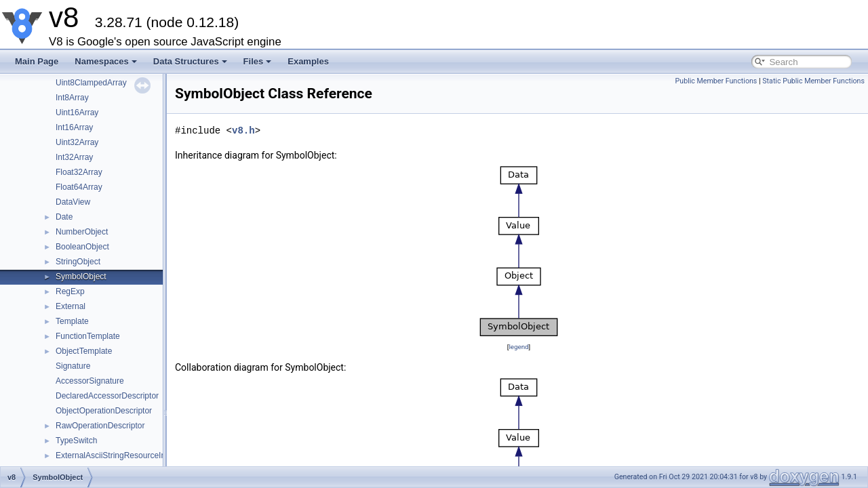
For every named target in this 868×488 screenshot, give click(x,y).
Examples (308, 61)
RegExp (70, 291)
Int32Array (74, 157)
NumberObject (82, 232)
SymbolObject (81, 277)
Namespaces (106, 61)
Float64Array (79, 187)
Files (258, 61)
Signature (73, 366)
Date (64, 217)
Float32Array (79, 172)
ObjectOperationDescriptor (104, 411)
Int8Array (72, 98)
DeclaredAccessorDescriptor (107, 396)
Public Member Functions (716, 81)
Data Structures (190, 61)
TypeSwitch (76, 441)
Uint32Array (77, 142)
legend (518, 347)
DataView (73, 202)
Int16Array (74, 127)
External (71, 306)
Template (72, 321)
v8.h (243, 130)
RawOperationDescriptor (100, 426)
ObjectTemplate (84, 351)
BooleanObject (82, 247)
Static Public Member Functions (813, 81)
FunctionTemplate (88, 336)
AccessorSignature (90, 381)
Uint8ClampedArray (91, 83)
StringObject (78, 262)
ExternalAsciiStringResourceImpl (115, 455)
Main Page (37, 61)
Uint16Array (77, 113)
